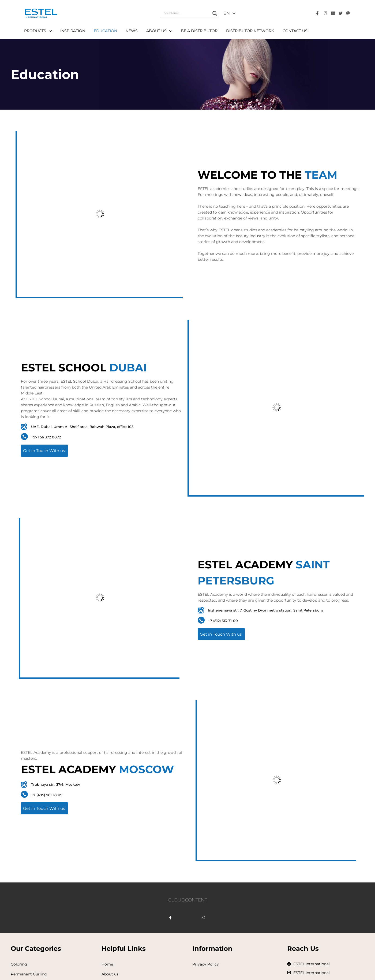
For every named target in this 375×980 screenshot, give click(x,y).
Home (107, 964)
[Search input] (187, 13)
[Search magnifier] (215, 13)
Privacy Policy (206, 964)
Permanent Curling (29, 974)
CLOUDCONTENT (187, 900)
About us (110, 974)
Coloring (19, 964)
